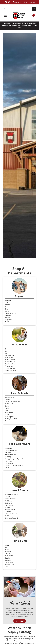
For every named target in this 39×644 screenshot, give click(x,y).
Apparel (20, 296)
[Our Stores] (13, 2)
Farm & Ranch (19, 393)
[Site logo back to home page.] (19, 16)
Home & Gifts (19, 541)
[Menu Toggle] (5, 16)
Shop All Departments (19, 271)
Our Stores (18, 2)
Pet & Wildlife (19, 345)
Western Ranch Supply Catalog (19, 630)
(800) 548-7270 (30, 2)
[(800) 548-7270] (25, 2)
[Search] (34, 9)
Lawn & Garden (20, 490)
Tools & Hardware (19, 444)
